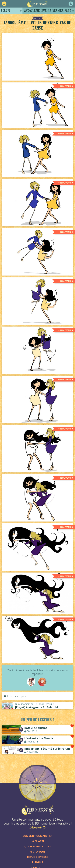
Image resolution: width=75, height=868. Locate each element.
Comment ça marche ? (37, 836)
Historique (38, 852)
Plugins (38, 862)
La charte (38, 841)
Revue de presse (38, 857)
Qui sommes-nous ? (38, 846)
